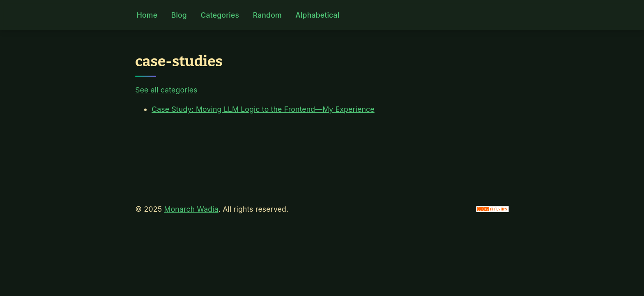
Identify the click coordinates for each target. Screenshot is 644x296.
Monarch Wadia (191, 209)
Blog (179, 15)
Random (267, 15)
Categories (220, 15)
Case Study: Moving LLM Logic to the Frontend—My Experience (263, 109)
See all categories (166, 90)
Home (147, 15)
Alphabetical (317, 15)
